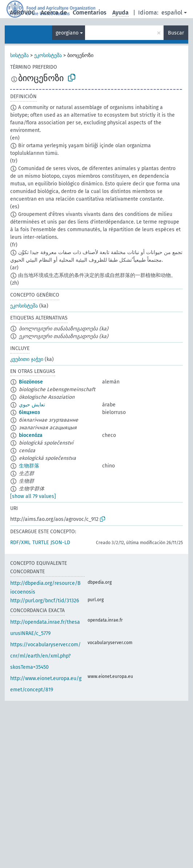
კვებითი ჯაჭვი (27, 359)
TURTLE (41, 542)
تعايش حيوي (32, 405)
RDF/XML (20, 542)
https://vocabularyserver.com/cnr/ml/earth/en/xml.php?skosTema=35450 (45, 656)
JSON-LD (60, 542)
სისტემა (19, 55)
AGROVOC (22, 13)
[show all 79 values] (33, 496)
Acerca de (54, 13)
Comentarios (90, 13)
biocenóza (31, 435)
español (172, 13)
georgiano (67, 33)
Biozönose (31, 382)
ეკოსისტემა (48, 55)
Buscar (176, 33)
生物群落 (29, 466)
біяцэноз (29, 412)
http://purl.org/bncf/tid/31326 (45, 601)
